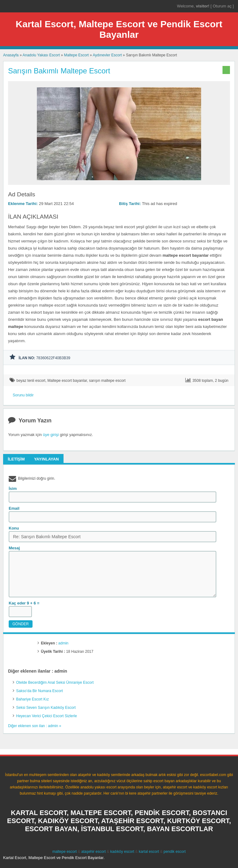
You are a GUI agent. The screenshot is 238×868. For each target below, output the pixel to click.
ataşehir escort (93, 852)
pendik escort (175, 852)
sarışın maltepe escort (107, 381)
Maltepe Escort (76, 55)
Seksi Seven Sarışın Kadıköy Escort (46, 708)
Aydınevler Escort (107, 55)
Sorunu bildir (23, 395)
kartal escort (149, 852)
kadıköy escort (122, 852)
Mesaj (14, 548)
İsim (13, 489)
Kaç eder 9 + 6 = (24, 603)
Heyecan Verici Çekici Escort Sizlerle (46, 716)
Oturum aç (223, 6)
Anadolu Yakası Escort (41, 55)
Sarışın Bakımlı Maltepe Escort (59, 71)
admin (63, 643)
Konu (14, 528)
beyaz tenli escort (31, 381)
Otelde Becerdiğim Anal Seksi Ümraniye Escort (55, 683)
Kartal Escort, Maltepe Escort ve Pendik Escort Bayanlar (119, 29)
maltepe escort (65, 852)
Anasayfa (11, 55)
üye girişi (51, 435)
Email (14, 508)
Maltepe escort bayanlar (67, 381)
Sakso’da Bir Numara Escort (40, 691)
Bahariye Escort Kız (32, 699)
